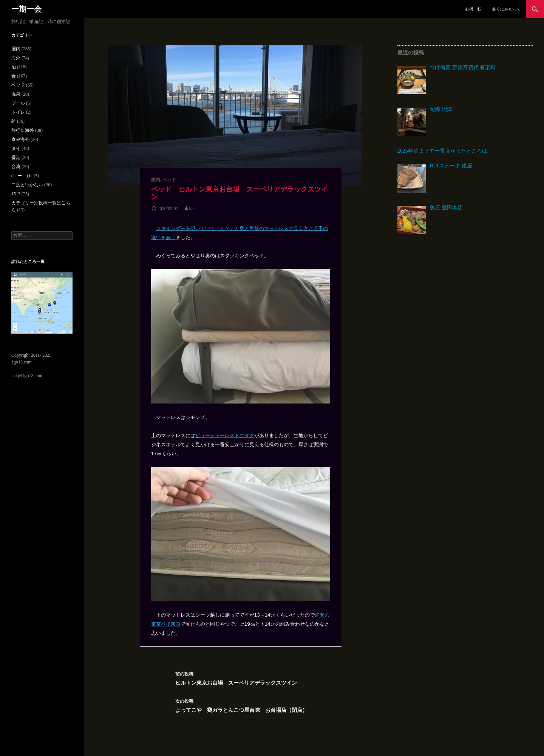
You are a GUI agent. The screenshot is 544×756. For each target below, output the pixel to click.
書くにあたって (506, 9)
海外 (16, 58)
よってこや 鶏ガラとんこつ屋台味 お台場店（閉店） (265, 705)
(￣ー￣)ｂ (22, 176)
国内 (156, 180)
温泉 (16, 94)
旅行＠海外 (23, 130)
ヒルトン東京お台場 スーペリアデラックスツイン (265, 678)
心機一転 (473, 9)
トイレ (18, 112)
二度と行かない (27, 185)
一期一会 (26, 9)
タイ (16, 148)
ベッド (169, 180)
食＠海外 (20, 139)
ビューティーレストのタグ (225, 435)
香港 (16, 158)
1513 (16, 194)
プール (18, 103)
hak (192, 209)
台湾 (16, 167)
